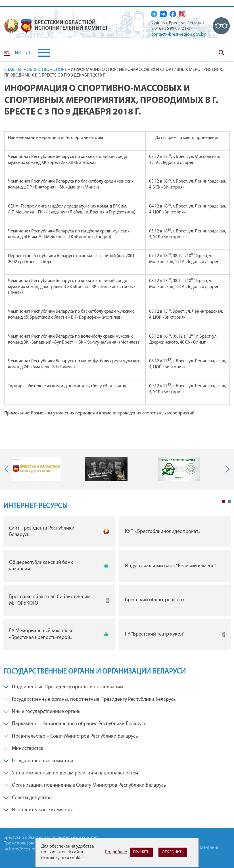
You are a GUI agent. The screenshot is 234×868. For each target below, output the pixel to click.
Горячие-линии (204, 848)
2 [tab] (229, 501)
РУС (7, 53)
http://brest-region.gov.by (33, 849)
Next (226, 469)
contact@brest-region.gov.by (179, 35)
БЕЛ (18, 53)
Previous (8, 469)
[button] (40, 53)
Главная (13, 70)
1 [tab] (223, 501)
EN (28, 53)
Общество (38, 70)
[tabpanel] (117, 584)
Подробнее (116, 852)
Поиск (221, 53)
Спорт (60, 70)
